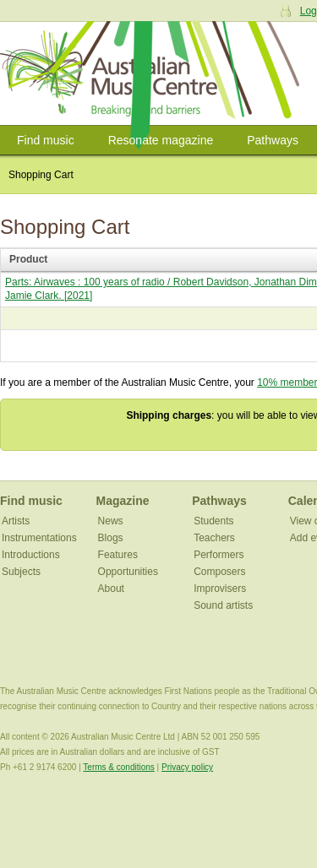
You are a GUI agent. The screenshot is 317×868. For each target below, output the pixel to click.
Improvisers (220, 589)
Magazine (123, 501)
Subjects (21, 572)
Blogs (111, 538)
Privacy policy (187, 767)
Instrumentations (39, 538)
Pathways (273, 140)
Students (213, 521)
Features (118, 555)
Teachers (214, 538)
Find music (46, 140)
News (111, 521)
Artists (16, 521)
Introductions (31, 555)
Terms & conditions (118, 767)
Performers (219, 555)
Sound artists (223, 605)
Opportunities (128, 572)
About (111, 589)
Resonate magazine (161, 140)
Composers (219, 572)
